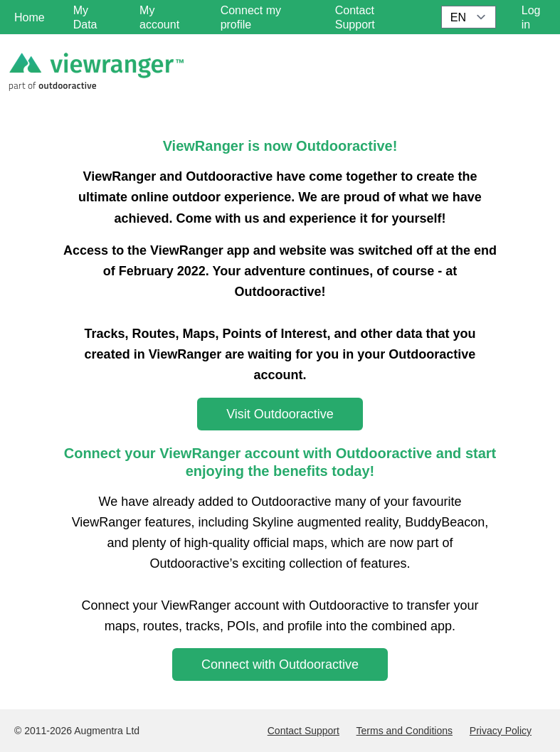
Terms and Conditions (405, 731)
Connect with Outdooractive (280, 664)
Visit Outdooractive (280, 414)
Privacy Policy (501, 731)
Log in (531, 17)
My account (159, 17)
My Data (85, 17)
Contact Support (303, 731)
